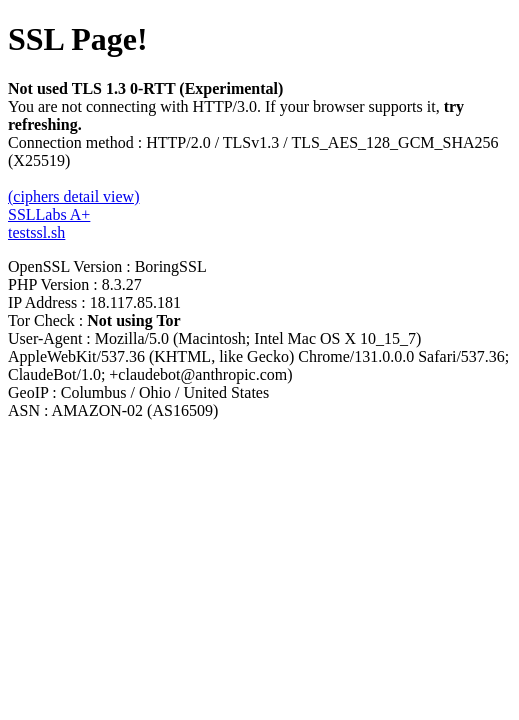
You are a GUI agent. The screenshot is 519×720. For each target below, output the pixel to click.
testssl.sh (36, 232)
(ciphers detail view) (74, 196)
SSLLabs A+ (49, 214)
